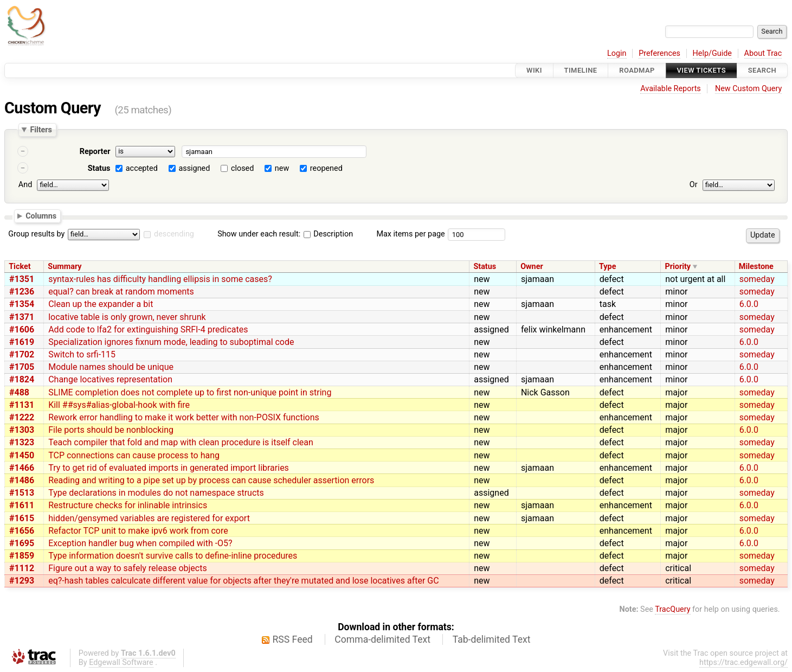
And (25, 185)
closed (242, 168)
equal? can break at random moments (121, 292)
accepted (142, 168)
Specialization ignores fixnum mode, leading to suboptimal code (171, 342)
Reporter (95, 152)
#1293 (22, 581)
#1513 (22, 493)
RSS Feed (293, 639)
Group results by (36, 234)
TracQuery (672, 609)
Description (328, 234)
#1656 (22, 531)
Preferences (659, 53)
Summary (65, 267)
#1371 (22, 317)
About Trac (763, 53)
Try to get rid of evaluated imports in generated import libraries (169, 468)
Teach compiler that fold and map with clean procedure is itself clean (181, 442)
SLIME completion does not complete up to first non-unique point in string (190, 392)
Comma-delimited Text (382, 639)
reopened (326, 168)
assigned (194, 168)
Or (694, 185)
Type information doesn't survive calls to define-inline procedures (173, 556)
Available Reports (671, 89)
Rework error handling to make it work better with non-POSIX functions (184, 417)
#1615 (22, 518)
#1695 (22, 543)
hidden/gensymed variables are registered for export (149, 518)
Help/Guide (712, 53)
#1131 (22, 405)
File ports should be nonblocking (111, 430)
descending (174, 234)
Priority (678, 267)
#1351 (22, 279)
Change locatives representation (110, 379)
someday (757, 279)
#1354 (22, 304)
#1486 (22, 480)
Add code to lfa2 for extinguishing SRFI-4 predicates (148, 329)
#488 (19, 392)
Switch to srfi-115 (82, 354)
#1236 (22, 292)
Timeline (581, 70)
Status (99, 168)
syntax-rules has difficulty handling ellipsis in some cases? (160, 279)
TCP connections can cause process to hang (134, 455)
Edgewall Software (121, 663)
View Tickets (701, 70)
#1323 (22, 442)
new (282, 168)
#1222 (22, 417)
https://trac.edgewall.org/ (743, 663)
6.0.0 (749, 304)
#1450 (22, 455)
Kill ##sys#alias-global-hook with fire (119, 405)
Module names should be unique (111, 367)
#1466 (22, 468)
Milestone (756, 267)
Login (617, 53)
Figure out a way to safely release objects (128, 568)
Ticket (20, 267)
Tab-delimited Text (492, 639)
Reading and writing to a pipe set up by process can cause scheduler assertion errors (211, 480)
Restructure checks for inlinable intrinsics (128, 505)
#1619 (22, 342)
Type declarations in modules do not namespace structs (156, 493)
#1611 (22, 505)
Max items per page (410, 234)
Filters (41, 130)
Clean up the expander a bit (101, 304)
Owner (532, 267)
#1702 (22, 354)
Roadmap (637, 70)
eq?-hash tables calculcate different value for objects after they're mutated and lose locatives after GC (243, 581)
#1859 (22, 556)
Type (607, 267)
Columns (41, 215)
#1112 (22, 568)
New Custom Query (748, 89)
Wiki (534, 70)
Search (762, 70)
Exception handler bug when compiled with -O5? (140, 543)
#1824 (22, 379)
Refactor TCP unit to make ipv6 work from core (138, 531)
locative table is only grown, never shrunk (127, 317)
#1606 (22, 329)
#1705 (22, 367)
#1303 (22, 430)
